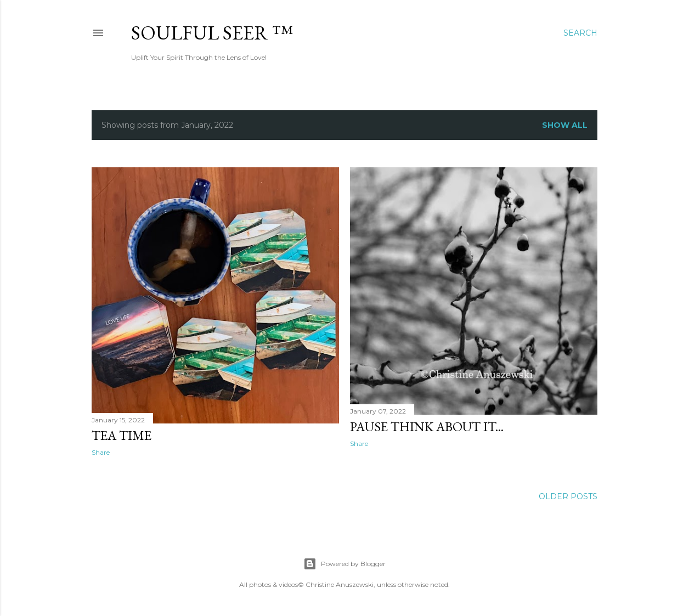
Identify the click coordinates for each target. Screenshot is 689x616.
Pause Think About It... (427, 426)
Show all (565, 125)
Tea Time (122, 435)
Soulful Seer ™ (212, 33)
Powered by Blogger (344, 564)
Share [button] (101, 452)
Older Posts (568, 496)
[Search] (580, 33)
